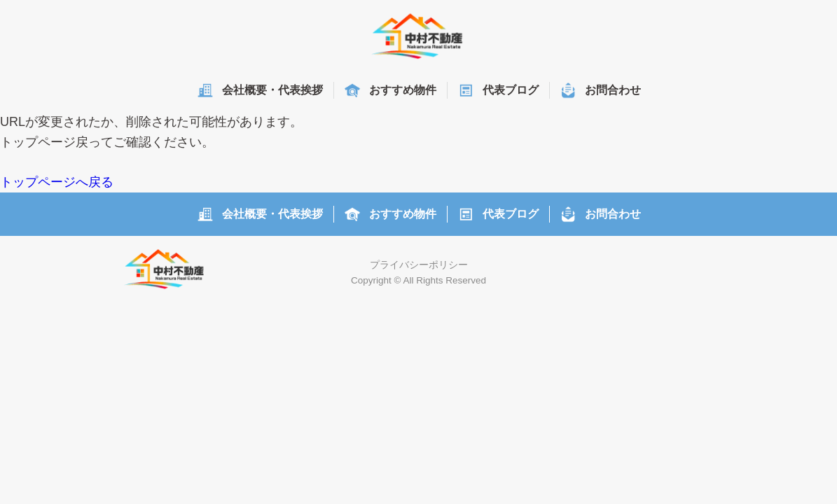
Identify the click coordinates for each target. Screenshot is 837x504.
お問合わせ (613, 90)
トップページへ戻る (57, 182)
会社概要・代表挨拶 (272, 90)
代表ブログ (511, 90)
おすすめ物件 (403, 90)
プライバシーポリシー (419, 265)
